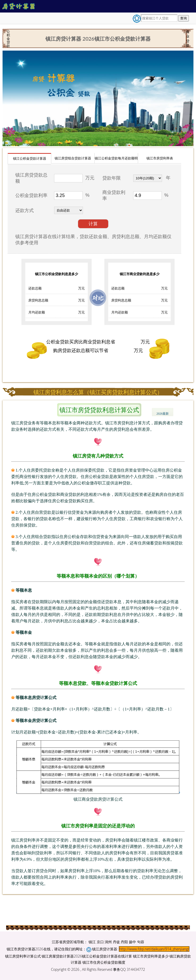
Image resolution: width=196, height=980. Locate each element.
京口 (100, 942)
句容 (141, 942)
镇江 (92, 942)
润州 (108, 942)
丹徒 (116, 942)
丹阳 (124, 942)
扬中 (132, 942)
